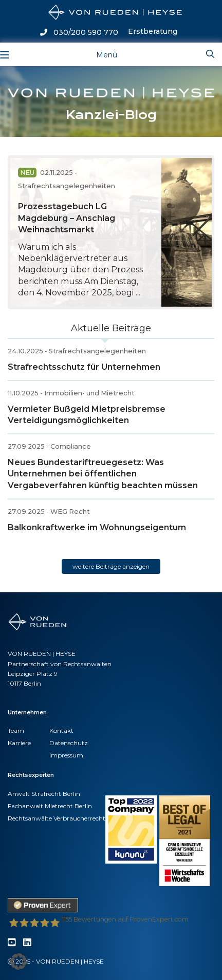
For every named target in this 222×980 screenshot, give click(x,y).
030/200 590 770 (79, 32)
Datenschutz (69, 743)
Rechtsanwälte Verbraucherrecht (57, 818)
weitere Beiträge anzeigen (111, 566)
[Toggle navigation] (99, 54)
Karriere (19, 743)
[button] (18, 962)
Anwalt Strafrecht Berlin (44, 794)
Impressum (66, 755)
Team (16, 731)
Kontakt (61, 731)
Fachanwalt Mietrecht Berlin (50, 806)
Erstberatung (153, 31)
